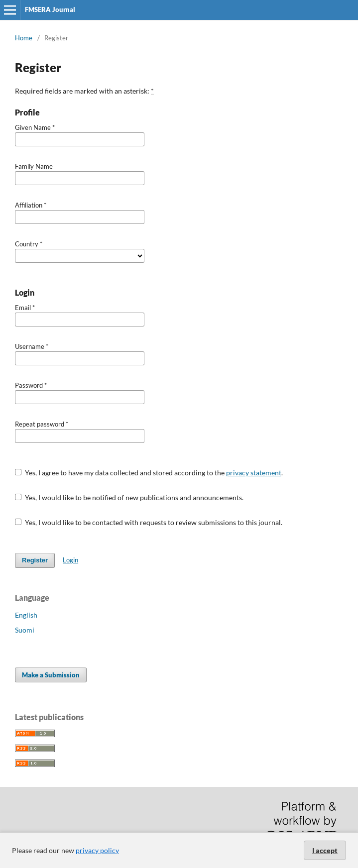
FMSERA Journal (50, 9)
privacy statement (254, 473)
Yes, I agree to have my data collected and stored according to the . (149, 473)
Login (70, 560)
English (26, 615)
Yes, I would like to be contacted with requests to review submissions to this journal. (149, 522)
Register (35, 560)
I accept (325, 850)
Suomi (25, 630)
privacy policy (97, 850)
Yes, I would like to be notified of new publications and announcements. (129, 497)
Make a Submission (51, 675)
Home (24, 38)
